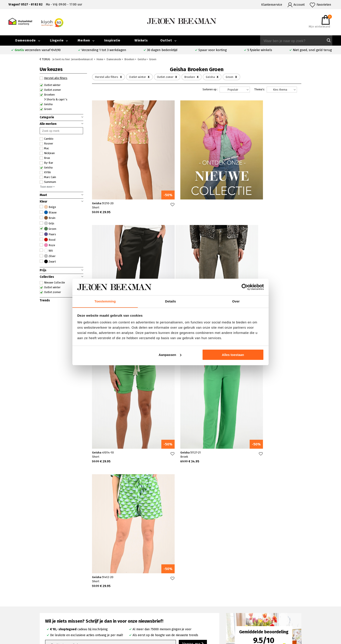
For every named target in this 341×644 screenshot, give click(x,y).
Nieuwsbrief (268, 607)
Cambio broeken (195, 602)
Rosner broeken (195, 592)
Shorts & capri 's (56, 99)
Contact (43, 598)
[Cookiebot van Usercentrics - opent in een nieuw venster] (245, 287)
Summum (48, 182)
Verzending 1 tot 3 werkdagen (104, 50)
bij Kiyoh (89, 638)
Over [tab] (236, 301)
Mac (44, 148)
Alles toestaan (233, 355)
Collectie (304, 592)
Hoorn (122, 602)
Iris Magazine (307, 602)
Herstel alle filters (54, 78)
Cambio (47, 139)
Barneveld (125, 607)
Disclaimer (306, 612)
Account (299, 5)
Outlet (166, 40)
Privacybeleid (269, 617)
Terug (45, 59)
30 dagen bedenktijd (162, 50)
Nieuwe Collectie (52, 283)
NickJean (47, 153)
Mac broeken (193, 612)
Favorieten (324, 5)
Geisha (46, 104)
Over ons (266, 592)
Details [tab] (170, 301)
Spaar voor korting (213, 50)
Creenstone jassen (197, 597)
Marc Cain (48, 177)
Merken (84, 40)
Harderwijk (125, 612)
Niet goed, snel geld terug (312, 50)
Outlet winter (50, 85)
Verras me (193, 520)
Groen (46, 109)
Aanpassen (170, 355)
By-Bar (46, 163)
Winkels (141, 40)
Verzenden (46, 603)
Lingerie (57, 40)
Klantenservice (272, 5)
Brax (45, 158)
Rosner (46, 144)
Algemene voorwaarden (276, 612)
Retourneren (47, 608)
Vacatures (305, 607)
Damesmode (25, 40)
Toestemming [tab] (105, 301)
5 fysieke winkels (260, 50)
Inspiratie (112, 40)
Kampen (123, 597)
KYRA (45, 172)
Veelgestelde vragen (53, 593)
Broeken (47, 95)
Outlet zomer (50, 90)
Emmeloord (126, 592)
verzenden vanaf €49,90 (38, 50)
